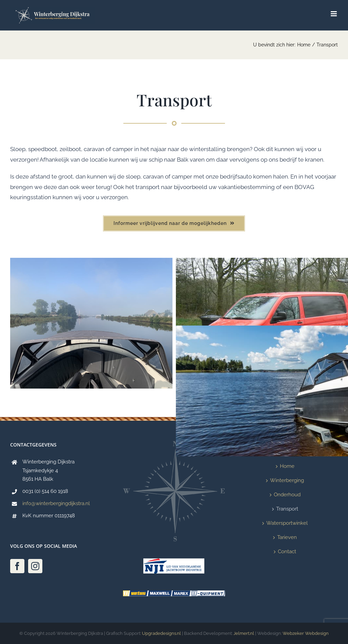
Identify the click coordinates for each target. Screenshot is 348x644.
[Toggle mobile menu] (334, 14)
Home (287, 466)
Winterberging (287, 480)
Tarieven (287, 537)
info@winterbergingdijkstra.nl (56, 503)
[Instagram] (35, 566)
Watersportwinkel (287, 523)
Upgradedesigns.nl (162, 633)
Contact (287, 552)
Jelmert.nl (244, 633)
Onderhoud (287, 495)
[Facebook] (17, 566)
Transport (287, 509)
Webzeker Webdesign (306, 633)
